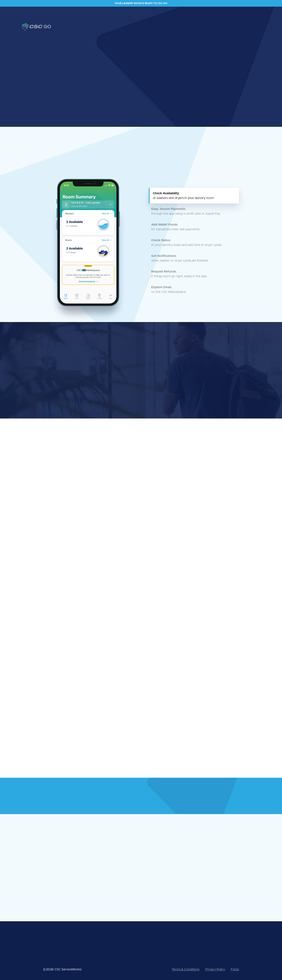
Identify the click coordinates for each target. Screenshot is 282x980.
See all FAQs (152, 894)
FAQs (235, 969)
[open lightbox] (200, 64)
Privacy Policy (215, 969)
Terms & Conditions (186, 969)
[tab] (194, 196)
